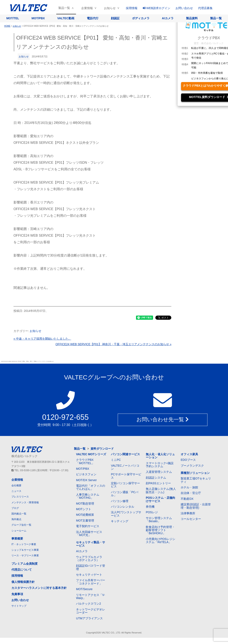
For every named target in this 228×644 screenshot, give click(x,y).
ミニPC (116, 460)
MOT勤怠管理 (85, 504)
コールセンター (191, 519)
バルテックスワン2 (88, 604)
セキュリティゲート (89, 575)
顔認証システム (156, 478)
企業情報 (87, 8)
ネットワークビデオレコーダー (91, 611)
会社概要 (16, 485)
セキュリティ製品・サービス (91, 544)
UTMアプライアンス (89, 618)
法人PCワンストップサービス (126, 514)
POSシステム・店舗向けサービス (161, 499)
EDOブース (188, 460)
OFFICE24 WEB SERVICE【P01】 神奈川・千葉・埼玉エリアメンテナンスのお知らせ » (113, 344)
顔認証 (115, 18)
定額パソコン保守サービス (125, 485)
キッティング (120, 521)
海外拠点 (16, 519)
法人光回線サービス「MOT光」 (89, 533)
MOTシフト (84, 509)
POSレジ (152, 512)
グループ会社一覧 (21, 525)
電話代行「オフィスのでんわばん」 (91, 487)
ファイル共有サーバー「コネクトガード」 (91, 582)
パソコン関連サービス (125, 454)
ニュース (16, 491)
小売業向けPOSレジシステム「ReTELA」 (161, 540)
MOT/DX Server (86, 480)
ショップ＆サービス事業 (25, 550)
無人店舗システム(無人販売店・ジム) (161, 490)
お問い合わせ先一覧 (163, 420)
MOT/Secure (84, 589)
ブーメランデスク (192, 466)
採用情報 (132, 8)
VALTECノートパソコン (125, 467)
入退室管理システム (159, 472)
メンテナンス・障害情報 (25, 502)
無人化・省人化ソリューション (160, 456)
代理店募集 (205, 8)
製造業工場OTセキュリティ (196, 480)
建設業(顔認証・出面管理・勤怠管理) (196, 506)
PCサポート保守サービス (126, 476)
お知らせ (110, 8)
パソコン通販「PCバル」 (124, 494)
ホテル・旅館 (189, 487)
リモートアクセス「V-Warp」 (90, 596)
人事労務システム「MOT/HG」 (88, 496)
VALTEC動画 (66, 18)
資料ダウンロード (102, 449)
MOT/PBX (38, 18)
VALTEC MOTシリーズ (91, 454)
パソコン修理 (120, 501)
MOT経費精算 (85, 515)
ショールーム (19, 531)
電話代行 (93, 18)
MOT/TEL (13, 18)
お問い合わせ (184, 8)
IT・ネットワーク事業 (24, 544)
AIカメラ (168, 18)
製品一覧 (64, 8)
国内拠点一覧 (19, 514)
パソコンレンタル (123, 507)
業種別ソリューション (195, 473)
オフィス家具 (189, 454)
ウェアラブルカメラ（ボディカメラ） (89, 559)
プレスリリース (20, 497)
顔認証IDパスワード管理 (91, 567)
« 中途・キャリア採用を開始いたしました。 (42, 339)
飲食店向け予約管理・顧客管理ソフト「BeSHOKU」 (160, 530)
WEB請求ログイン (157, 8)
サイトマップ (19, 606)
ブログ (15, 508)
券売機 (150, 507)
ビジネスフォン (86, 474)
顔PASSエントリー (158, 483)
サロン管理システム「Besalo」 (159, 520)
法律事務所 (188, 513)
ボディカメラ (141, 18)
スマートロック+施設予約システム (160, 465)
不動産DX (187, 499)
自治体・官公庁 (191, 493)
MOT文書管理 (85, 521)
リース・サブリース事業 (25, 556)
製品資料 (192, 18)
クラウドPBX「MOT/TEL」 (85, 461)
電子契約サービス (88, 526)
